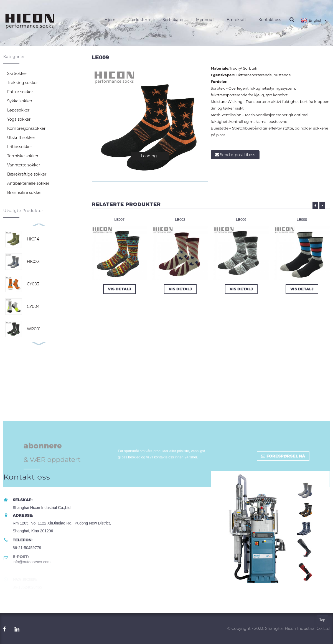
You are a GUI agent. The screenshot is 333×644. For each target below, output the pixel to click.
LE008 (302, 220)
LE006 (241, 220)
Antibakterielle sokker (28, 183)
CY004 (33, 306)
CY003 (33, 284)
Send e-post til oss (237, 155)
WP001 (34, 329)
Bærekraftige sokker (27, 174)
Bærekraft (236, 20)
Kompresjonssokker (26, 128)
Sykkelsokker (20, 101)
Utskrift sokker (21, 138)
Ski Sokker (17, 73)
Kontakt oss (270, 20)
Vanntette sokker (24, 165)
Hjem (110, 20)
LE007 (119, 220)
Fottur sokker (20, 92)
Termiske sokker (23, 156)
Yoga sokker (19, 119)
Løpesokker (18, 110)
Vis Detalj (120, 289)
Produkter (139, 20)
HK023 (33, 262)
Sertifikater (173, 20)
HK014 (33, 239)
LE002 (180, 220)
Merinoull (205, 20)
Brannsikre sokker (25, 192)
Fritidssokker (20, 147)
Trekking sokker (23, 83)
